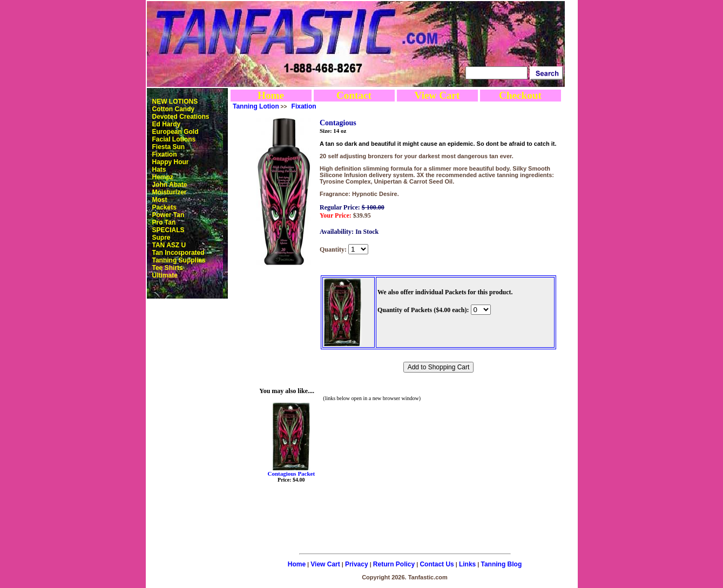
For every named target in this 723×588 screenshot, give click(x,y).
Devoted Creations (181, 117)
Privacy (357, 564)
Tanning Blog (502, 564)
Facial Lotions (174, 139)
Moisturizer (170, 192)
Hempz (163, 177)
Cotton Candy (174, 109)
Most (160, 200)
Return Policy (394, 564)
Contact (354, 95)
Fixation (165, 154)
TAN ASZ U (169, 245)
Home (271, 95)
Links (467, 564)
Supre (161, 238)
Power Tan (168, 215)
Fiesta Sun (169, 147)
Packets (164, 207)
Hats (159, 170)
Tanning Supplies (179, 260)
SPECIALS (168, 230)
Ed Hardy (167, 124)
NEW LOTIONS (175, 102)
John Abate (170, 185)
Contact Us (437, 564)
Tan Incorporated (178, 253)
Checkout (520, 95)
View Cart (437, 95)
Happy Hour (171, 162)
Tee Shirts (168, 268)
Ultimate (165, 275)
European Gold (175, 132)
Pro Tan (164, 222)
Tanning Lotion (256, 106)
